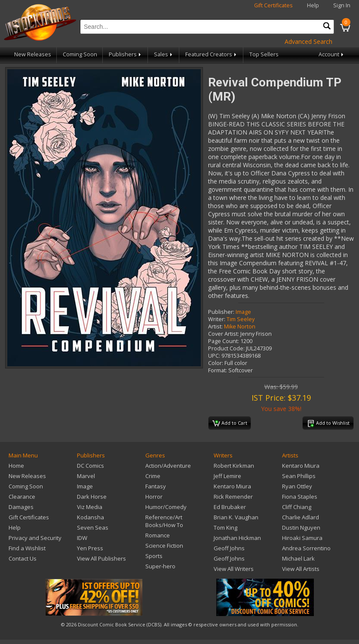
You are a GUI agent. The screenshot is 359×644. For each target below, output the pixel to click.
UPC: (214, 356)
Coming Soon (80, 54)
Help (313, 5)
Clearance (22, 497)
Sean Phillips (299, 476)
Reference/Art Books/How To (164, 521)
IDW (82, 538)
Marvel (86, 476)
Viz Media (90, 507)
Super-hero (160, 566)
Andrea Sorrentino (306, 548)
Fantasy (156, 486)
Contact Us (23, 558)
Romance (158, 535)
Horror (154, 497)
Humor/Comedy (166, 507)
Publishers (126, 54)
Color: (216, 363)
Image (243, 312)
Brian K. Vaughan (236, 517)
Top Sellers (264, 54)
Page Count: (224, 341)
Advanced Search (308, 41)
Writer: (217, 319)
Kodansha (91, 517)
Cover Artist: (224, 334)
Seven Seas (93, 527)
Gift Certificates (273, 5)
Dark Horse (92, 497)
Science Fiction (164, 546)
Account (332, 54)
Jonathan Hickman (237, 538)
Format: (218, 370)
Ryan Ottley (297, 486)
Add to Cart (230, 423)
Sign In (342, 5)
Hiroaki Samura (302, 538)
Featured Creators (212, 54)
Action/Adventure (168, 466)
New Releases (33, 54)
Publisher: (221, 312)
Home (16, 466)
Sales (164, 54)
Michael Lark (298, 558)
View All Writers (234, 569)
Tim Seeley (241, 319)
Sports (154, 556)
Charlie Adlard (301, 517)
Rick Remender (233, 497)
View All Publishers (101, 558)
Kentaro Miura (232, 486)
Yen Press (90, 548)
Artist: (215, 327)
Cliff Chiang (297, 507)
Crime (153, 476)
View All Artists (301, 569)
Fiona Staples (300, 497)
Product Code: (226, 348)
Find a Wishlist (27, 548)
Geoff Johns (229, 548)
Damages (21, 507)
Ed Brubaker (230, 507)
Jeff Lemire (227, 476)
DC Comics (91, 466)
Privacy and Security (35, 538)
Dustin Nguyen (301, 527)
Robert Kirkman (234, 466)
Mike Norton (240, 327)
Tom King (226, 527)
